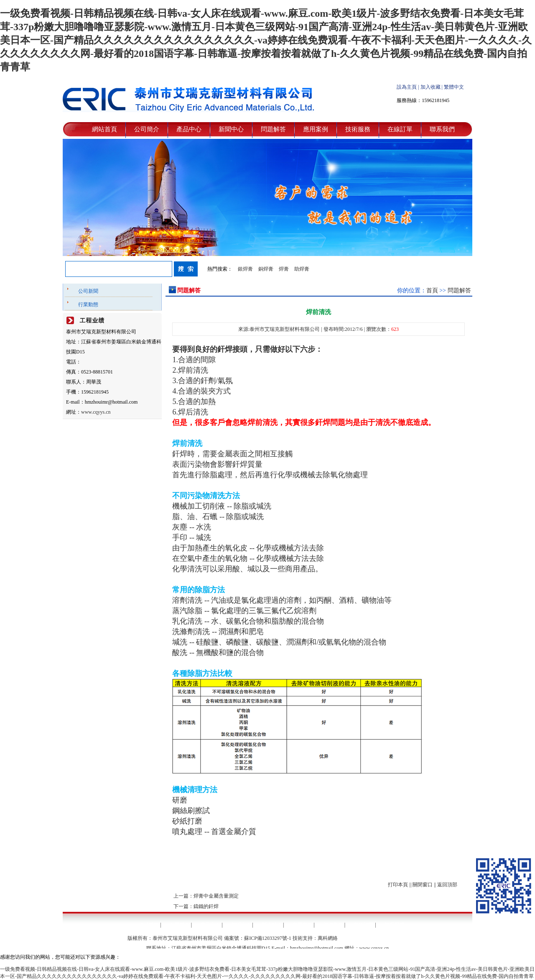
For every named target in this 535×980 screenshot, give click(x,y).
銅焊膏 (266, 269)
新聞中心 (231, 129)
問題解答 (273, 129)
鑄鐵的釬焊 (206, 906)
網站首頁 (104, 129)
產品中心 (189, 129)
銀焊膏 (245, 269)
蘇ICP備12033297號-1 (268, 938)
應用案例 (316, 129)
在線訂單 (400, 129)
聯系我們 (442, 129)
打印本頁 (398, 885)
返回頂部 (447, 885)
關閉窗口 (423, 885)
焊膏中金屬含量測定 (216, 896)
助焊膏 (302, 269)
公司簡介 (147, 129)
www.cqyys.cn (96, 412)
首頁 (432, 290)
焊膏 (284, 269)
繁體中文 (454, 87)
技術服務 (358, 129)
